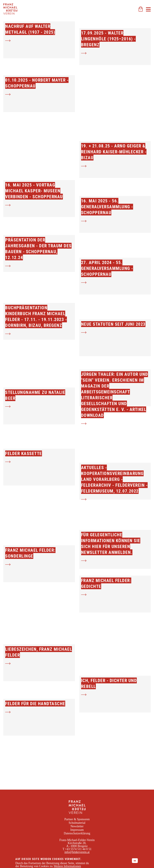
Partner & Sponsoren (77, 819)
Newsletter (77, 826)
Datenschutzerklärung (77, 833)
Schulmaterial (77, 823)
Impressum (77, 830)
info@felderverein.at (77, 852)
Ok (135, 861)
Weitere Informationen (67, 866)
